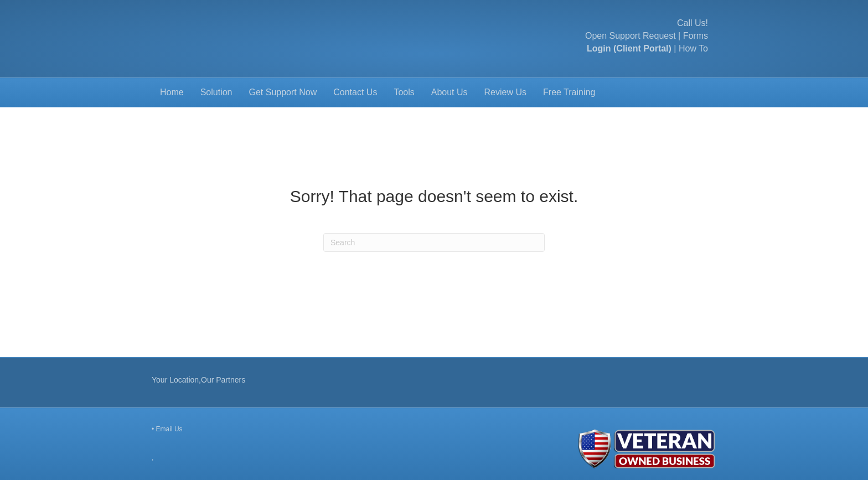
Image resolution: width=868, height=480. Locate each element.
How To (693, 48)
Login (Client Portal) (629, 48)
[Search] (434, 242)
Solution (216, 92)
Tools (404, 92)
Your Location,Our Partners (198, 380)
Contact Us (355, 92)
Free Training (569, 92)
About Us (449, 92)
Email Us (169, 429)
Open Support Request (631, 36)
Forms (696, 36)
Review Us (505, 92)
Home (172, 92)
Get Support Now (283, 92)
